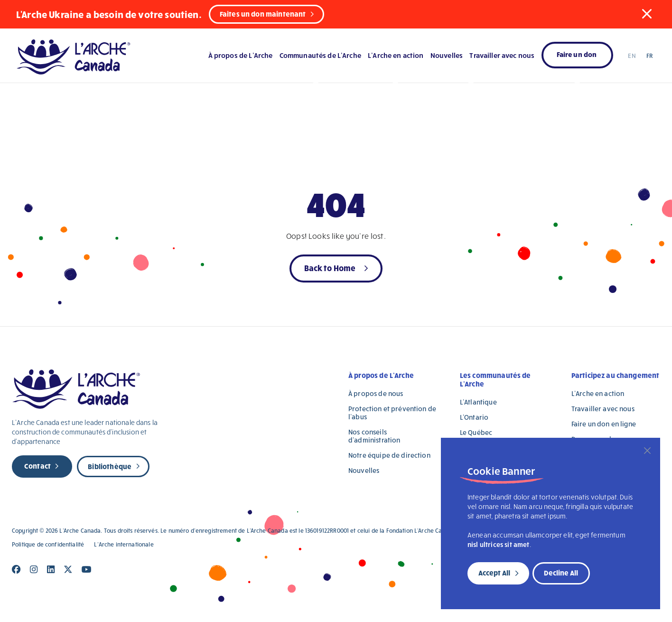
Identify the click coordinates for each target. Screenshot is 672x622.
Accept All (494, 573)
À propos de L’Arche (241, 55)
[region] (551, 523)
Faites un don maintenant (263, 14)
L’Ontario (474, 417)
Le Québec (476, 432)
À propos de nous (376, 393)
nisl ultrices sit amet (499, 544)
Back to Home (330, 268)
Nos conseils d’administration (374, 436)
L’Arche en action (396, 55)
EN (632, 56)
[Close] (647, 451)
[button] (647, 14)
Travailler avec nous (502, 55)
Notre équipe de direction (389, 455)
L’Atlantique (478, 402)
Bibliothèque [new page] (110, 466)
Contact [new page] (37, 466)
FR (649, 56)
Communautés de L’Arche (320, 55)
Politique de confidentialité (48, 544)
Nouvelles (447, 55)
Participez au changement (616, 375)
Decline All (561, 573)
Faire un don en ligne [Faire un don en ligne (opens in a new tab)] (604, 424)
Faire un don (577, 54)
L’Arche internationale (124, 544)
